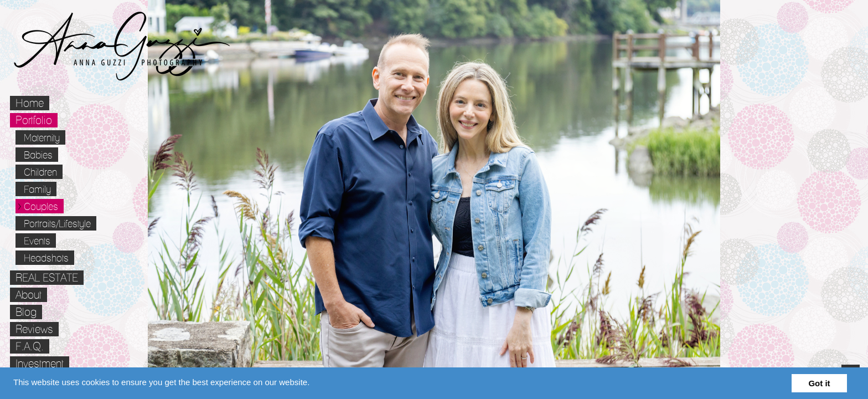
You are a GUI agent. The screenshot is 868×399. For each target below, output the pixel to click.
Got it (819, 383)
